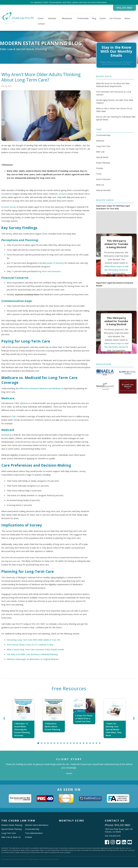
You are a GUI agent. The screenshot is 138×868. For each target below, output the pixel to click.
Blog (94, 19)
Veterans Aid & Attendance (37, 826)
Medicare (24, 404)
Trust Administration (34, 834)
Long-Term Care (9, 834)
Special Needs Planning (11, 830)
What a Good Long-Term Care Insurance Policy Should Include (35, 650)
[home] (18, 19)
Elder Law (100, 152)
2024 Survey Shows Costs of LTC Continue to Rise (30, 645)
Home (41, 19)
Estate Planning (103, 163)
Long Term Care (103, 147)
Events (103, 19)
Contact (41, 24)
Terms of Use (55, 860)
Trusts (99, 174)
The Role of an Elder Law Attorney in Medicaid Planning (32, 655)
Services (52, 19)
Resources (67, 19)
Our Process (115, 19)
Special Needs (102, 158)
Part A (15, 417)
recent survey (10, 208)
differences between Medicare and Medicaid (40, 389)
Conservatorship (103, 136)
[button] (52, 19)
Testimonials (83, 19)
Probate (100, 169)
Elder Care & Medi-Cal (11, 838)
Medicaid (5, 435)
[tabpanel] (23, 719)
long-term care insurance (49, 272)
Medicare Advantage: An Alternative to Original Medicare (33, 660)
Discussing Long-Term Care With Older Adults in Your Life (33, 640)
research (63, 194)
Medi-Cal (100, 185)
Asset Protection (103, 180)
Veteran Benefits (103, 191)
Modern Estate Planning (12, 826)
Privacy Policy (45, 860)
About (127, 19)
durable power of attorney (52, 264)
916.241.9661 (122, 8)
